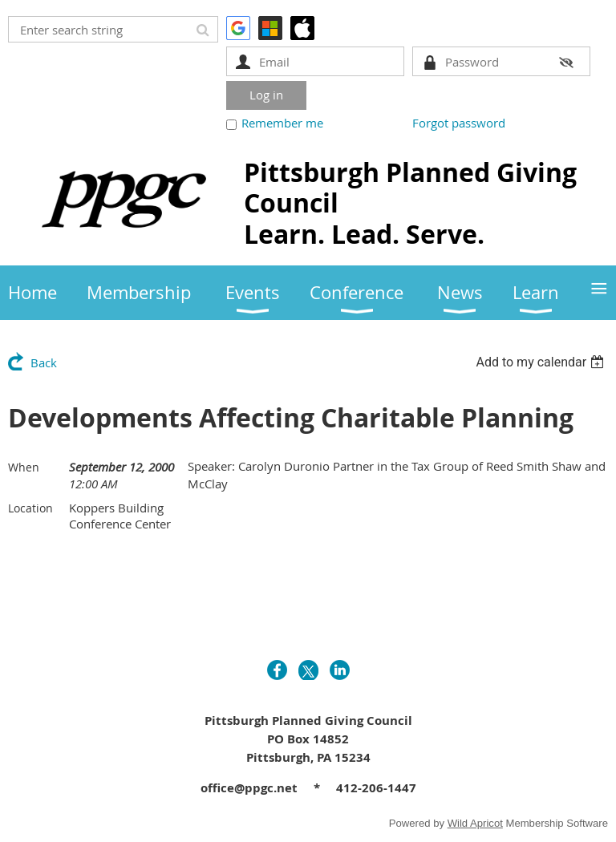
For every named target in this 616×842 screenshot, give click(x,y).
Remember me (282, 123)
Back (44, 362)
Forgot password (459, 123)
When (24, 467)
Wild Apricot (475, 823)
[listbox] (542, 362)
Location (30, 508)
